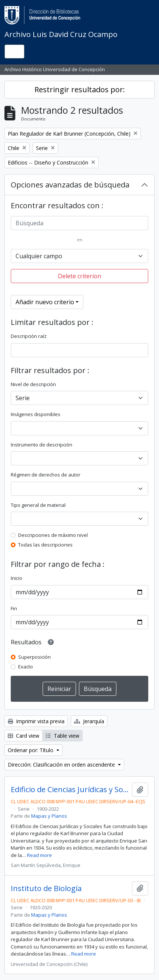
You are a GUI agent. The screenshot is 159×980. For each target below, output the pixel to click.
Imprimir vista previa (36, 721)
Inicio (16, 578)
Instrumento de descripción (42, 445)
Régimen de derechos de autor (46, 475)
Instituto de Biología (46, 888)
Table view (62, 736)
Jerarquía (89, 721)
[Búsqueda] (79, 223)
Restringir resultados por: (80, 89)
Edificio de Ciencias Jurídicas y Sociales (70, 790)
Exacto (26, 667)
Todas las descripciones (45, 545)
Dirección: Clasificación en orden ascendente (62, 765)
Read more (39, 855)
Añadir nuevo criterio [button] (45, 302)
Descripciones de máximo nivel (53, 535)
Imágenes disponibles (36, 414)
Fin (14, 608)
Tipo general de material (38, 505)
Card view (24, 736)
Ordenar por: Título (31, 750)
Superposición (34, 657)
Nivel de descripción (33, 384)
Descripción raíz (29, 336)
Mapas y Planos (49, 816)
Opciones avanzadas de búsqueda (70, 185)
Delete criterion (79, 276)
